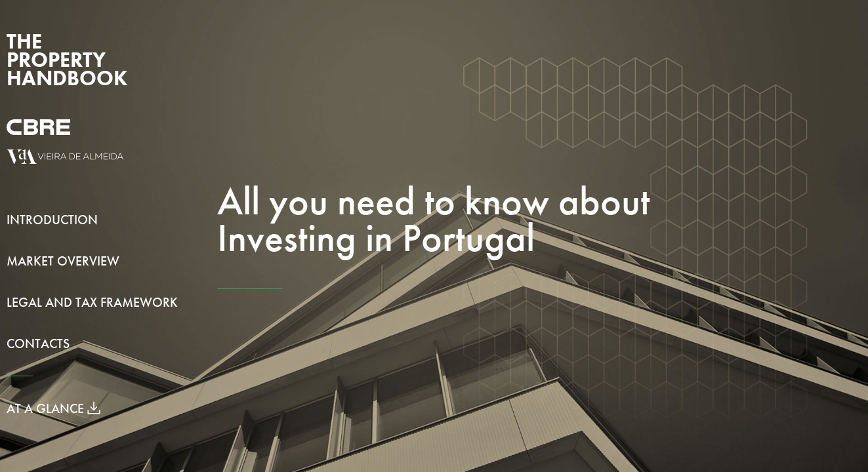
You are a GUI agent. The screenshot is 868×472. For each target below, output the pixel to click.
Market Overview (63, 261)
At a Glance (53, 408)
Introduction (52, 220)
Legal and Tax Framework (92, 302)
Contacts (38, 344)
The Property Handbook (67, 60)
